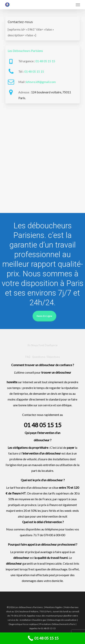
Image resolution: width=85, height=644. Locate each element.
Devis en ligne (44, 316)
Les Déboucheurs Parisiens (25, 51)
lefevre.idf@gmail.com (41, 82)
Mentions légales (54, 607)
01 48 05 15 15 (45, 61)
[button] (78, 5)
